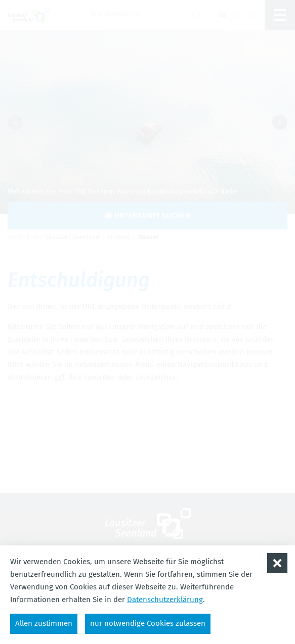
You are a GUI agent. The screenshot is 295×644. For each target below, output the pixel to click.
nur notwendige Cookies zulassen (148, 623)
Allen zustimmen (44, 623)
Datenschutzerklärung (165, 600)
